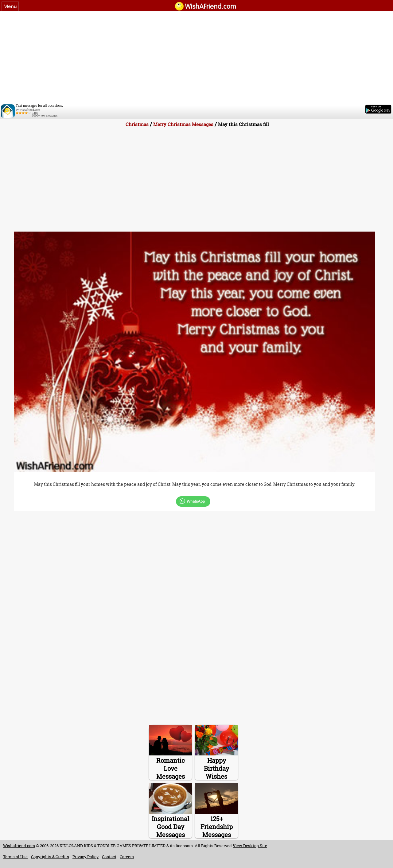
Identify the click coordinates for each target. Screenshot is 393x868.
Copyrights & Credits (50, 857)
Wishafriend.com (19, 846)
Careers (127, 857)
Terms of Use (15, 857)
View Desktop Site (250, 846)
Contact (109, 857)
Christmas (137, 124)
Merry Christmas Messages (183, 124)
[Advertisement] (196, 57)
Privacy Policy (86, 857)
